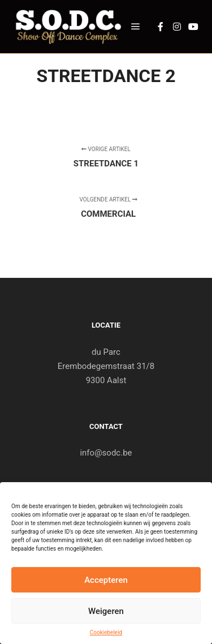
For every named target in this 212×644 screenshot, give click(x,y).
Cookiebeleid (106, 632)
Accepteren (106, 580)
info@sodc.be (106, 453)
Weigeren (106, 611)
